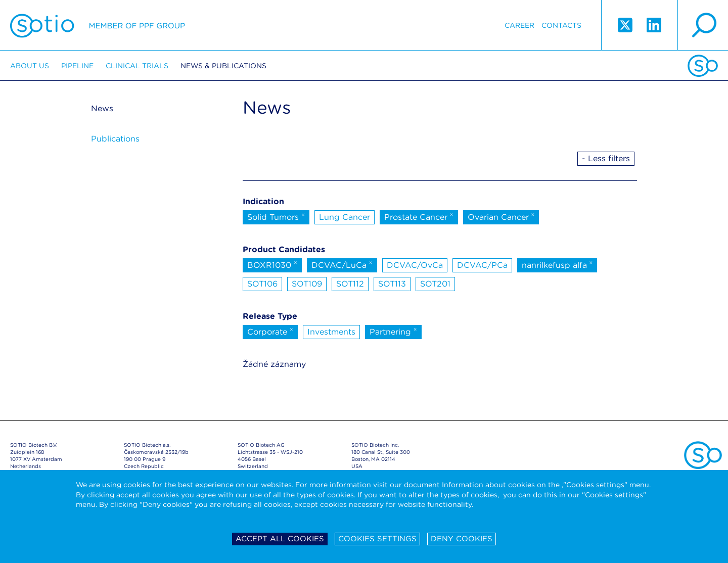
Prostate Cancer (419, 216)
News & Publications (223, 66)
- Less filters (606, 158)
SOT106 (262, 284)
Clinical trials (137, 66)
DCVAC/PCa (482, 265)
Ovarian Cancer (501, 216)
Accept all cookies (280, 539)
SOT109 (307, 284)
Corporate (270, 331)
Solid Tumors (276, 216)
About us (30, 66)
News (102, 108)
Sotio (98, 25)
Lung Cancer (345, 217)
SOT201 (435, 284)
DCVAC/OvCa (415, 265)
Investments (331, 332)
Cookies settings (377, 539)
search (703, 25)
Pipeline (77, 66)
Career (519, 25)
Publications (115, 139)
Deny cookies (462, 539)
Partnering (393, 331)
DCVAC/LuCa (342, 264)
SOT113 (392, 284)
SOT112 (350, 284)
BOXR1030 (272, 264)
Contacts (561, 25)
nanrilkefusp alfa (557, 264)
